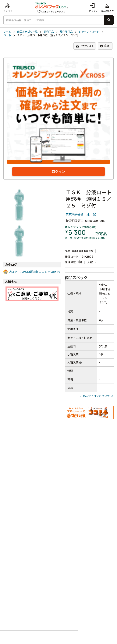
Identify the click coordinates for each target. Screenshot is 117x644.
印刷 (105, 46)
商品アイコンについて (96, 396)
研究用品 (49, 32)
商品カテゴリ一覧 (27, 32)
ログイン (93, 8)
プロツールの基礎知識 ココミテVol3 (32, 272)
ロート (7, 35)
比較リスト (85, 46)
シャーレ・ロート (89, 32)
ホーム (7, 32)
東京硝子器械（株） (79, 214)
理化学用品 (66, 32)
